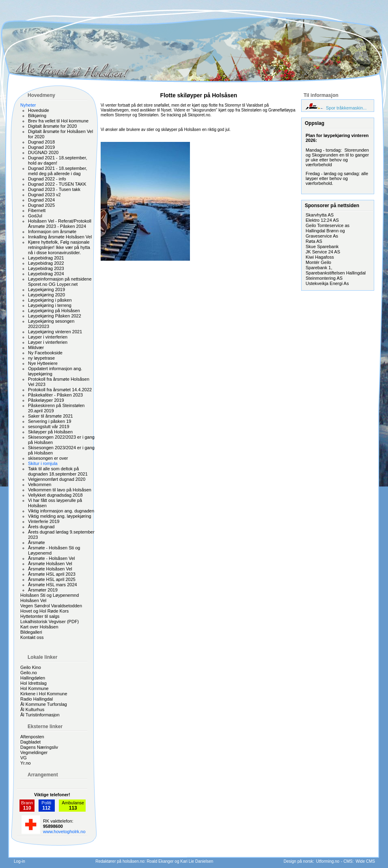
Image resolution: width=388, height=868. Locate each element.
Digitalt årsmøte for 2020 (52, 126)
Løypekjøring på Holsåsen (54, 311)
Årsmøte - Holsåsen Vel (52, 558)
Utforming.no (328, 861)
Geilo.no (29, 673)
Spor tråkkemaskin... (346, 108)
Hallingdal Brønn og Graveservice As (325, 233)
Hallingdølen (33, 678)
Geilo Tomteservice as (328, 225)
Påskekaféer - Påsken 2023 (55, 395)
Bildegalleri (31, 632)
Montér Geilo (318, 262)
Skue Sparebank (322, 246)
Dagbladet (30, 742)
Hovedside (39, 110)
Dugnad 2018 (41, 142)
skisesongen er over (48, 458)
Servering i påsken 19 (50, 421)
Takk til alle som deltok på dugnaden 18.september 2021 (58, 471)
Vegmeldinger (34, 752)
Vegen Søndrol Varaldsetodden (51, 606)
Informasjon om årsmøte (52, 231)
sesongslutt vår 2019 (49, 426)
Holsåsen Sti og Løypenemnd (50, 595)
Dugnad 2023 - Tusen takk (54, 189)
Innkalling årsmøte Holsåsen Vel (60, 237)
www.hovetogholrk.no (64, 832)
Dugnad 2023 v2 (44, 195)
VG (24, 758)
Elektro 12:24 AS (322, 220)
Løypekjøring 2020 (46, 295)
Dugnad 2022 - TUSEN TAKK (57, 184)
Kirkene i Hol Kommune (44, 694)
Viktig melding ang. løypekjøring (60, 516)
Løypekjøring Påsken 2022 (55, 316)
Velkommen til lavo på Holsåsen (60, 490)
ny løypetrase (41, 358)
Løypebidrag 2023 (46, 268)
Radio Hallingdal (37, 699)
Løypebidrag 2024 (46, 274)
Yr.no (26, 763)
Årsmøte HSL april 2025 (52, 579)
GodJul (35, 216)
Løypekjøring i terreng (50, 305)
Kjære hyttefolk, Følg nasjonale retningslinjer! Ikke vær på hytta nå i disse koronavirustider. (59, 247)
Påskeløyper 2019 (46, 400)
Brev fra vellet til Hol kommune (58, 121)
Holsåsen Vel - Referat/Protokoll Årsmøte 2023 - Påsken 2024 (60, 224)
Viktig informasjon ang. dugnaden (61, 511)
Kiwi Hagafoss (320, 257)
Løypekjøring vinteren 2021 (55, 332)
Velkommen (40, 484)
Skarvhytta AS (320, 215)
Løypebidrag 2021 (46, 258)
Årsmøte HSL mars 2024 (53, 585)
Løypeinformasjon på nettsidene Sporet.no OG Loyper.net (60, 282)
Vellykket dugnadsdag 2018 (55, 495)
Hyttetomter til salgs (40, 616)
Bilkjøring (37, 116)
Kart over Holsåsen (39, 627)
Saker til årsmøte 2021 (51, 416)
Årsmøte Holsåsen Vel (50, 564)
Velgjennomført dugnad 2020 (57, 479)
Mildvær (36, 347)
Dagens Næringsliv (39, 747)
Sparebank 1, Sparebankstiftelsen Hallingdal (336, 270)
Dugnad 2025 (41, 205)
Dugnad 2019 (41, 147)
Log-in (19, 861)
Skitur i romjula (43, 463)
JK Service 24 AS (323, 252)
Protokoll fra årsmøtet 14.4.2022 (60, 390)
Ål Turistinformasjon (40, 715)
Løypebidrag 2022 (46, 263)
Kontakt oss (32, 637)
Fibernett (37, 210)
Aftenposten (32, 737)
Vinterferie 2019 (44, 521)
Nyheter (28, 105)
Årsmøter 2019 (43, 590)
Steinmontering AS (324, 278)
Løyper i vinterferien (48, 337)
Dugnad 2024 (41, 200)
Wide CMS (365, 861)
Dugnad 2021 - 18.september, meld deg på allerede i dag (58, 171)
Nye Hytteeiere (43, 363)
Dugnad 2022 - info (47, 179)
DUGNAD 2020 (43, 152)
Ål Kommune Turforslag (44, 704)
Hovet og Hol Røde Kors (44, 611)
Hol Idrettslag (33, 683)
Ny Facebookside (45, 353)
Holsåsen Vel (33, 600)
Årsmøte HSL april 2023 (52, 574)
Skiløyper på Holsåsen (50, 432)
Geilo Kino (31, 667)
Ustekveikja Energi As (327, 283)
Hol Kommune (34, 688)
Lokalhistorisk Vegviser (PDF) (50, 622)
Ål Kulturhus (32, 709)
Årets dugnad (41, 527)
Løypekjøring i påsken (50, 300)
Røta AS (314, 241)
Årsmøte (37, 542)
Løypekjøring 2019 (46, 289)
